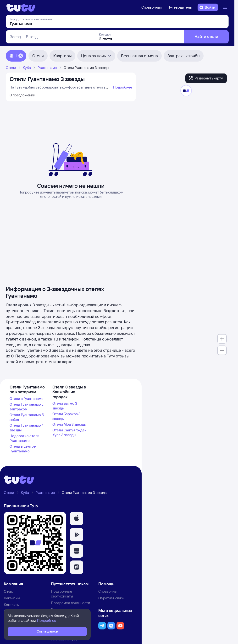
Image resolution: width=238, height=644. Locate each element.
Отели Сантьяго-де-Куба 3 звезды (69, 432)
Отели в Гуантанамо (27, 399)
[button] (77, 518)
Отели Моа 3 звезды (69, 424)
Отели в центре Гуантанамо (23, 449)
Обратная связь (111, 598)
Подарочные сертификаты (62, 594)
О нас (8, 591)
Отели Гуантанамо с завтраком (27, 407)
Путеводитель (180, 7)
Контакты (12, 605)
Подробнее (123, 87)
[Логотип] (21, 7)
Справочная (152, 7)
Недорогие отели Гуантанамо (25, 438)
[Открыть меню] (225, 7)
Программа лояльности (71, 603)
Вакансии (12, 598)
